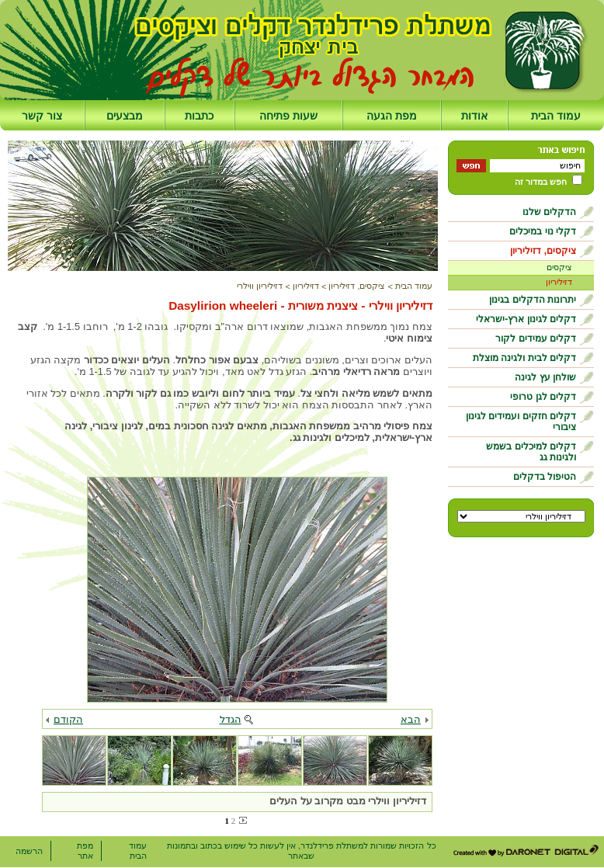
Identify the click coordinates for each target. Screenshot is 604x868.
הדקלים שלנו (549, 212)
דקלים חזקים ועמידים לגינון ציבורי (521, 422)
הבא (411, 719)
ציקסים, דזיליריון (543, 251)
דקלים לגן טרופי (543, 397)
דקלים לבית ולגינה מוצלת (524, 358)
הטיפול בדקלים (545, 477)
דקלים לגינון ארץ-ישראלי (526, 319)
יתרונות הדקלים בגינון (533, 300)
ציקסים (559, 267)
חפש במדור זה (541, 182)
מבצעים (125, 116)
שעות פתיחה (288, 116)
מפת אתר (85, 851)
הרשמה (29, 851)
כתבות (199, 116)
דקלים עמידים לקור (536, 339)
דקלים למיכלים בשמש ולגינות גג (531, 452)
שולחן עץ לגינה (545, 377)
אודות (474, 116)
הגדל (231, 719)
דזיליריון (559, 282)
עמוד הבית (556, 116)
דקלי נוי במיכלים (543, 231)
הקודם (68, 719)
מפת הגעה (392, 116)
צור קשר (42, 116)
